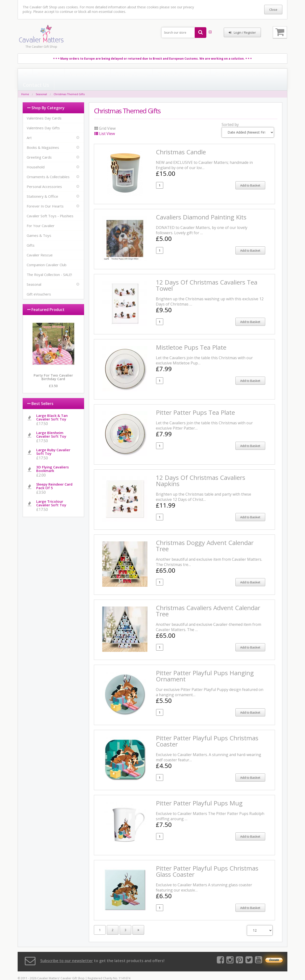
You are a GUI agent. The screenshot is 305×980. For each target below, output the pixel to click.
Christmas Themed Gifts (69, 84)
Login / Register (242, 32)
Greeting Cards (39, 147)
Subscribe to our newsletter (67, 951)
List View (105, 124)
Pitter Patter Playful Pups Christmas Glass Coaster (207, 861)
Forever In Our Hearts (45, 196)
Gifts (31, 235)
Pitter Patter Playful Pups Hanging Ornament (205, 666)
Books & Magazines (43, 138)
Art (29, 128)
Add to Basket (250, 176)
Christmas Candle (181, 142)
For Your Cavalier (41, 216)
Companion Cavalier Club (47, 255)
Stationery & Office (42, 187)
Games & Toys (39, 226)
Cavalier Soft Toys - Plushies (50, 206)
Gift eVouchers (39, 284)
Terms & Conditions (134, 75)
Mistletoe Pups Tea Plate (191, 337)
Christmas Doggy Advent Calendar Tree (205, 536)
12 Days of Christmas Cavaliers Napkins (201, 471)
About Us (40, 75)
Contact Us (214, 75)
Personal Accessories (44, 177)
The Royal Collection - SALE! (49, 265)
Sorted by (230, 115)
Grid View (105, 119)
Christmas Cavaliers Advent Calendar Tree (208, 601)
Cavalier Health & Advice (178, 75)
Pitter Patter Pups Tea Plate (195, 403)
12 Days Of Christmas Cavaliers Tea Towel (207, 275)
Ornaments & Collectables (48, 167)
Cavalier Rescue (40, 245)
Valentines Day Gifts (43, 118)
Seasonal (41, 84)
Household (36, 157)
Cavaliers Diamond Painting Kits (201, 207)
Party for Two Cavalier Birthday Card (53, 367)
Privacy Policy (99, 75)
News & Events (68, 75)
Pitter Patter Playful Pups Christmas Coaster (207, 731)
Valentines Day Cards (44, 108)
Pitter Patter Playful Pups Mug (199, 793)
